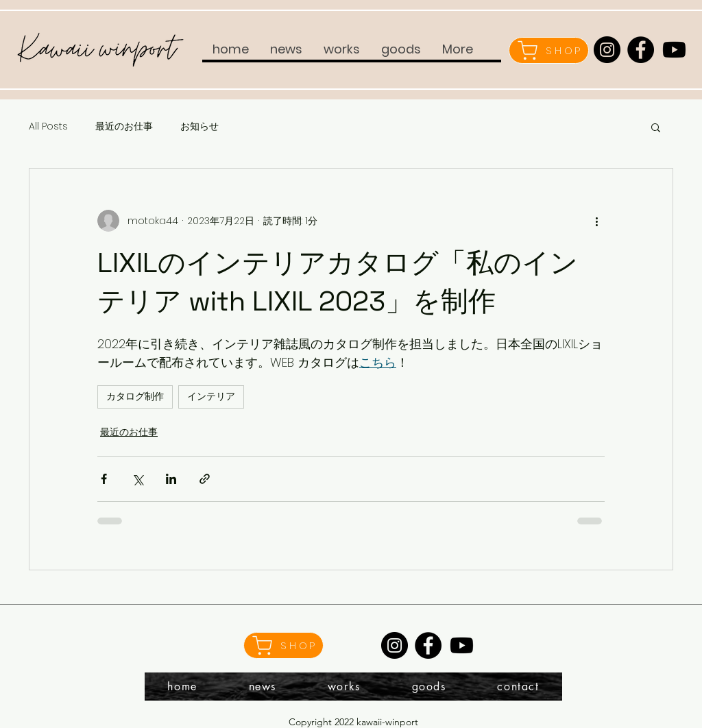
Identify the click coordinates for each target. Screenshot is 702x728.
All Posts (48, 126)
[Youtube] (674, 50)
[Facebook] (641, 50)
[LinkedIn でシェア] (171, 479)
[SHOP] (549, 50)
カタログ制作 (135, 396)
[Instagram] (607, 50)
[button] (656, 127)
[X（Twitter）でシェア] (137, 479)
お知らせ (199, 126)
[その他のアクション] (596, 221)
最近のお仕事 (124, 126)
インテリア (211, 396)
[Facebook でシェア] (104, 479)
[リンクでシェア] (205, 479)
